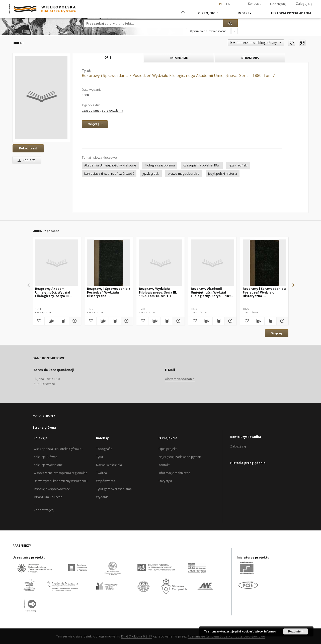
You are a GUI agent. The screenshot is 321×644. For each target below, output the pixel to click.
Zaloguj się (304, 4)
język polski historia (223, 174)
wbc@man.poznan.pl (180, 379)
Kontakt (164, 465)
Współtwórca (106, 481)
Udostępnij (278, 4)
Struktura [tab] (250, 58)
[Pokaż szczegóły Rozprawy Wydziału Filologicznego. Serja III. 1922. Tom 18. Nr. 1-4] (178, 321)
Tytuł (100, 457)
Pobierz (25, 160)
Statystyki (165, 481)
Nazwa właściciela (109, 465)
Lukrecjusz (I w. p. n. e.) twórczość (109, 174)
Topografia (104, 449)
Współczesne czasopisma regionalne (60, 473)
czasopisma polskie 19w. (202, 165)
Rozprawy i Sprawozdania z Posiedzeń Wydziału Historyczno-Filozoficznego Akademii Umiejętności (109, 292)
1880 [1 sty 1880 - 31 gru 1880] (85, 95)
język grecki (151, 174)
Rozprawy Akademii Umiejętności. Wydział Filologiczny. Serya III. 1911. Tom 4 (53, 292)
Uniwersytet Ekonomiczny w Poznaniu (61, 481)
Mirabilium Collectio (48, 497)
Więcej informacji (266, 631)
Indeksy (245, 13)
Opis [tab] (108, 58)
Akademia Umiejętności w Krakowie (110, 165)
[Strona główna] (183, 13)
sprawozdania (112, 110)
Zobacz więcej (44, 510)
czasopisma (91, 110)
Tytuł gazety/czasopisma (114, 489)
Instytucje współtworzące (52, 489)
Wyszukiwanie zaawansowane (208, 31)
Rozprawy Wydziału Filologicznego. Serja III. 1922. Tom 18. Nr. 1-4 (158, 292)
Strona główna (44, 428)
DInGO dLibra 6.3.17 (137, 636)
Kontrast (254, 4)
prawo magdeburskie (184, 174)
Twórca (101, 473)
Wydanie (102, 497)
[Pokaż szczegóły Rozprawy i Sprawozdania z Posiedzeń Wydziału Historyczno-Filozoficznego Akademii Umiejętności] (126, 321)
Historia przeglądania (291, 13)
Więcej (277, 333)
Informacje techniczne (174, 473)
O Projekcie (208, 13)
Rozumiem (296, 631)
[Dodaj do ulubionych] (292, 43)
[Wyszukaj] (230, 23)
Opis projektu (169, 449)
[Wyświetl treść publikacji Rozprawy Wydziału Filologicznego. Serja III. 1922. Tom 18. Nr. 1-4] (167, 321)
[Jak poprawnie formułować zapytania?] (234, 31)
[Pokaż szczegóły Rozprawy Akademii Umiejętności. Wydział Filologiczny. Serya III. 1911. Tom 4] (74, 321)
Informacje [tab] (179, 58)
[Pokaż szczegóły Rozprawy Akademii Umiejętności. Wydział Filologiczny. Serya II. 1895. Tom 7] (230, 321)
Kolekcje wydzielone (48, 465)
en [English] (228, 4)
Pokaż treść (28, 148)
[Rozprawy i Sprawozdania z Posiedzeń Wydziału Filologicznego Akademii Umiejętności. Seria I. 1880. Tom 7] (41, 98)
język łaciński (238, 165)
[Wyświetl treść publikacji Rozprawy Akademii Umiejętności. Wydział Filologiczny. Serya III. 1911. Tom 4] (63, 321)
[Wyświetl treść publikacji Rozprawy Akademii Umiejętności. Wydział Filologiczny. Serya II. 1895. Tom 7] (219, 321)
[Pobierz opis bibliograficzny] (51, 321)
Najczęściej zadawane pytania (180, 457)
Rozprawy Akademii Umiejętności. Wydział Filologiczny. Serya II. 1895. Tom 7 (212, 292)
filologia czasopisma (160, 165)
